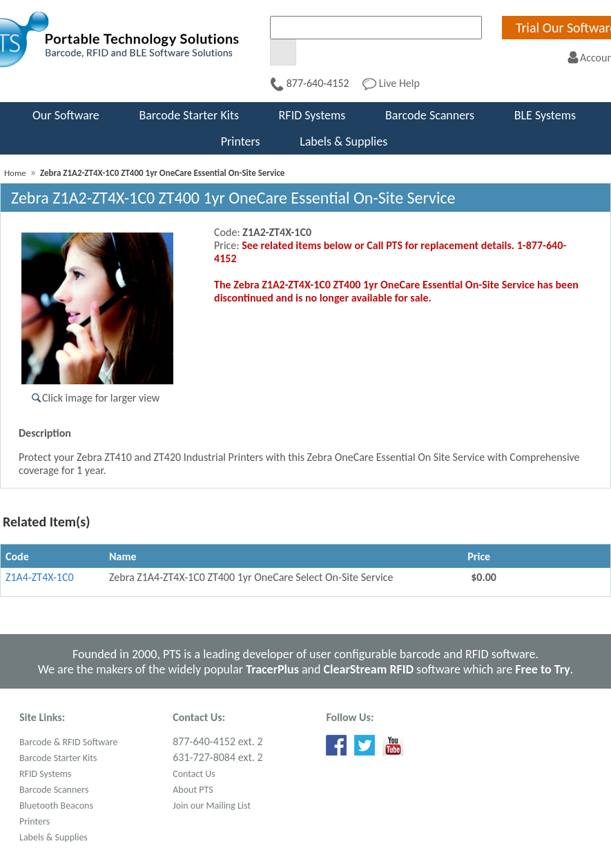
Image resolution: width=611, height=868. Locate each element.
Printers (241, 141)
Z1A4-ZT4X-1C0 (40, 577)
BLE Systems (545, 115)
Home (15, 173)
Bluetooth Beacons (56, 806)
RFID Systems (312, 115)
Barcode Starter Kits (189, 115)
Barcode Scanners (430, 115)
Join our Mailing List (212, 806)
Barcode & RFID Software (68, 742)
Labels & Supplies (343, 141)
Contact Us (194, 774)
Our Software (66, 115)
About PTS (193, 790)
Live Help (391, 83)
